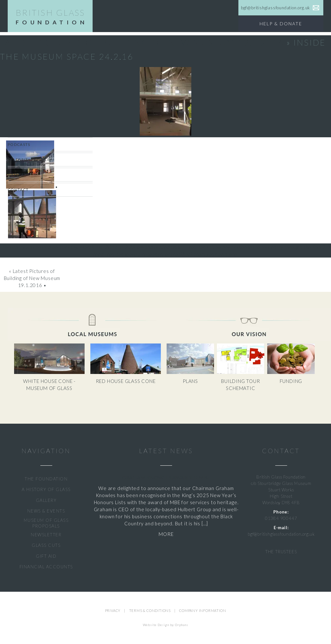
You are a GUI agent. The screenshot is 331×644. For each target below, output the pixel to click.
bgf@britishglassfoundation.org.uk (281, 534)
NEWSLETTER (46, 535)
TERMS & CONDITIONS (150, 610)
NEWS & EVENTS (46, 511)
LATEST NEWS (166, 451)
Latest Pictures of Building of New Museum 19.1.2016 (142, 42)
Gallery (17, 175)
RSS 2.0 (321, 247)
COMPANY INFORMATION (203, 610)
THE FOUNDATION (46, 479)
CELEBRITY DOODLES (30, 160)
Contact (18, 190)
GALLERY (46, 500)
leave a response (144, 254)
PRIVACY (113, 610)
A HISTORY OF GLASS (46, 489)
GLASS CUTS (46, 545)
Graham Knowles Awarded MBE (166, 477)
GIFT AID (46, 556)
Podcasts (19, 144)
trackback (182, 254)
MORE (166, 534)
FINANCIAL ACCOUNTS (46, 567)
